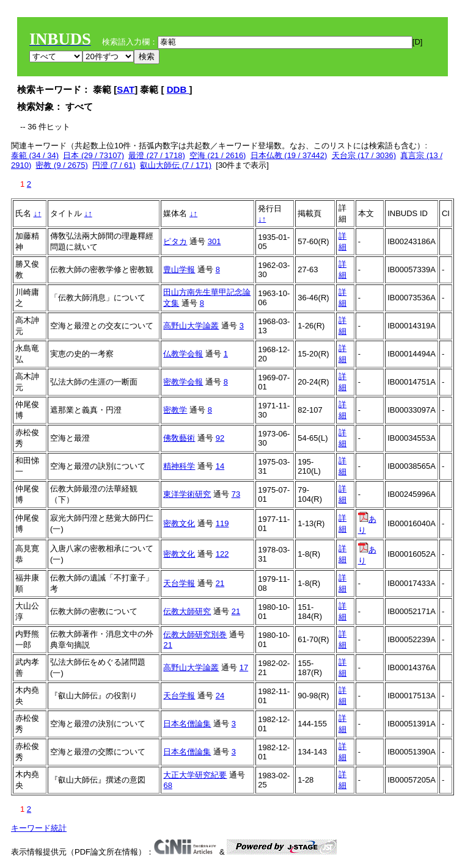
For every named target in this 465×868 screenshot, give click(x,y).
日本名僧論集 (187, 724)
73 (236, 494)
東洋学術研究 (187, 494)
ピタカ (175, 241)
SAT (126, 89)
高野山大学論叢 (191, 326)
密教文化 (179, 523)
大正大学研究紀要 (195, 775)
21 (220, 583)
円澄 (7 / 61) (114, 165)
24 (220, 696)
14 (220, 466)
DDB (178, 89)
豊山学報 (179, 269)
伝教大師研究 (187, 611)
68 (167, 785)
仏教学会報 (183, 354)
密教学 (175, 410)
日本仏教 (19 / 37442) (289, 155)
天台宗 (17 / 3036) (364, 155)
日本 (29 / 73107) (93, 155)
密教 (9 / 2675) (61, 165)
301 (214, 241)
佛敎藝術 (179, 438)
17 (244, 667)
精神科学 (179, 466)
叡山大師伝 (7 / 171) (176, 165)
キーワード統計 (39, 828)
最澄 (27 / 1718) (157, 155)
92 (220, 438)
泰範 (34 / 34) (35, 155)
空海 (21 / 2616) (218, 155)
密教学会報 (183, 382)
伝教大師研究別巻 (195, 635)
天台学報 (179, 583)
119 (222, 523)
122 (222, 554)
